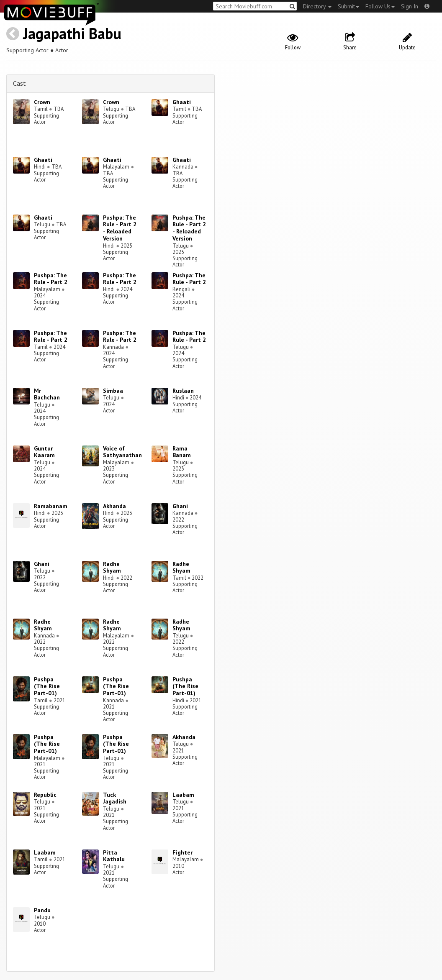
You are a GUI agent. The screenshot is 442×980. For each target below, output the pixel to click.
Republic (45, 795)
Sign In (410, 6)
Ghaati (182, 102)
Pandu (42, 910)
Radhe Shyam (112, 567)
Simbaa (113, 391)
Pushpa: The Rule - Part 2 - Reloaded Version (120, 228)
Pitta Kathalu (114, 856)
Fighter (182, 852)
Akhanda (114, 506)
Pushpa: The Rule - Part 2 (51, 279)
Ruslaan (183, 391)
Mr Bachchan (47, 394)
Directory (317, 6)
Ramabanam (51, 506)
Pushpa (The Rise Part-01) (47, 686)
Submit (348, 6)
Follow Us (380, 6)
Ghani (180, 506)
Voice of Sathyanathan (122, 452)
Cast (19, 83)
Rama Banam (182, 452)
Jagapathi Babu (72, 33)
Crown (42, 102)
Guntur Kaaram (44, 452)
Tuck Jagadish (115, 798)
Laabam (183, 795)
